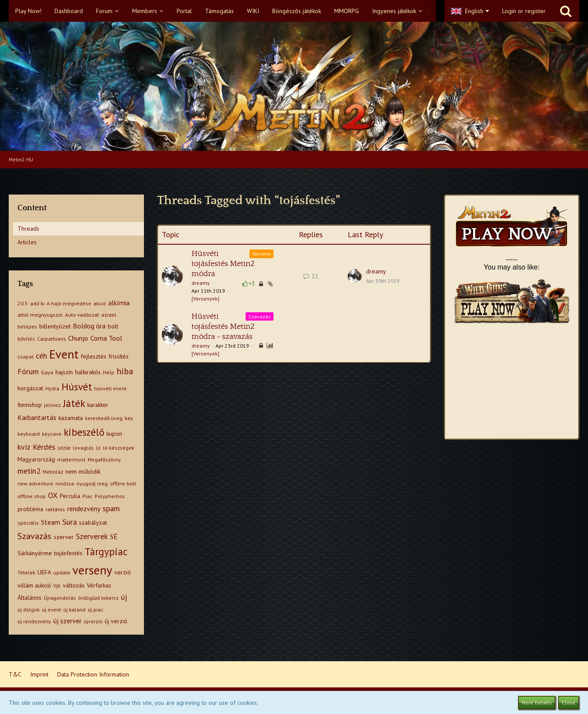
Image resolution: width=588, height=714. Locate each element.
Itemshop (30, 405)
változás (74, 585)
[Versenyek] (205, 299)
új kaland (74, 610)
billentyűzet (55, 326)
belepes (27, 326)
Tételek (26, 572)
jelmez (52, 405)
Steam (51, 522)
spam (111, 508)
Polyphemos (110, 496)
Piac (87, 496)
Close (569, 702)
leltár (64, 448)
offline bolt (123, 483)
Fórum (28, 371)
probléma (30, 509)
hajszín (64, 372)
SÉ (114, 536)
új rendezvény (34, 621)
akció (100, 303)
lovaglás (83, 448)
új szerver (67, 621)
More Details (537, 702)
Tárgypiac (106, 552)
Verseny (262, 254)
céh (41, 356)
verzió (123, 572)
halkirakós (88, 372)
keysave (52, 434)
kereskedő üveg (104, 418)
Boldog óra (89, 326)
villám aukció (34, 585)
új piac (96, 610)
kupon (114, 434)
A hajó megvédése (69, 303)
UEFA (44, 572)
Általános (29, 598)
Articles (27, 242)
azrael (109, 315)
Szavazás (34, 536)
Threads (28, 229)
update (62, 572)
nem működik (83, 471)
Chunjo (78, 338)
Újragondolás (60, 598)
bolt (113, 326)
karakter (98, 405)
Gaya (47, 372)
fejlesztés (94, 356)
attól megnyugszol (40, 315)
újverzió (93, 621)
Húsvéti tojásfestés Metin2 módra (223, 264)
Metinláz (53, 472)
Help (109, 372)
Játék (74, 403)
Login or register (524, 11)
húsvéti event (110, 388)
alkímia (119, 303)
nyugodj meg (92, 483)
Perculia (70, 496)
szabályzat (93, 523)
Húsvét (77, 387)
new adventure (35, 483)
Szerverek (92, 536)
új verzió (116, 621)
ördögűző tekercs (98, 598)
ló (98, 448)
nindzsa (65, 483)
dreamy (201, 283)
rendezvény (84, 509)
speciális (28, 523)
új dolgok (29, 610)
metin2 (29, 471)
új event (51, 610)
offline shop (32, 496)
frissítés (119, 356)
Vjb (57, 586)
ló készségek (119, 448)
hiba (125, 371)
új (124, 597)
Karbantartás (37, 417)
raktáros (55, 509)
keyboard (29, 434)
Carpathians (51, 339)
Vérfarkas (99, 585)
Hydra (52, 388)
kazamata (71, 418)
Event (64, 354)
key (129, 418)
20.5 (23, 303)
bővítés (26, 339)
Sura (70, 522)
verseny (92, 570)
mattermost (71, 459)
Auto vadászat (82, 315)
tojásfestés (68, 553)
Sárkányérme (35, 553)
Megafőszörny (104, 459)
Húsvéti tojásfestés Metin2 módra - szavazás (223, 327)
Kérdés (44, 447)
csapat (26, 357)
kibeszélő (84, 432)
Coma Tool (106, 338)
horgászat (30, 388)
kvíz (24, 447)
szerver (64, 537)
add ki (37, 303)
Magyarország (36, 459)
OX (53, 495)
